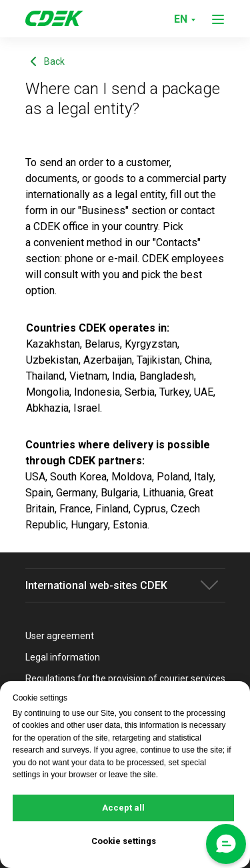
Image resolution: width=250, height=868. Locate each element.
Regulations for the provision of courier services (125, 679)
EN (181, 19)
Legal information (63, 657)
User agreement (60, 636)
